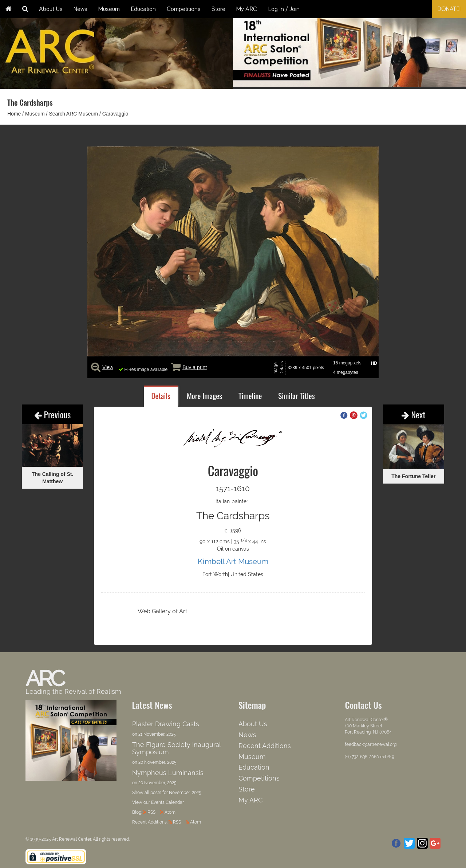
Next (414, 414)
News (80, 9)
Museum (109, 9)
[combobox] (409, 9)
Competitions (184, 9)
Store (218, 9)
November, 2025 (185, 793)
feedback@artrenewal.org (371, 744)
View (108, 367)
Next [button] (453, 52)
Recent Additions (265, 746)
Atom (170, 812)
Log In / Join (284, 9)
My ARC (247, 9)
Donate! (449, 9)
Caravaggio (115, 114)
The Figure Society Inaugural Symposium (176, 748)
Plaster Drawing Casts (166, 724)
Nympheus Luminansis (168, 773)
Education (143, 9)
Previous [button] (246, 52)
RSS (151, 812)
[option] (349, 51)
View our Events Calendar (158, 802)
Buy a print (195, 367)
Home (14, 114)
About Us (51, 9)
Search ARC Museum (73, 114)
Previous (52, 414)
